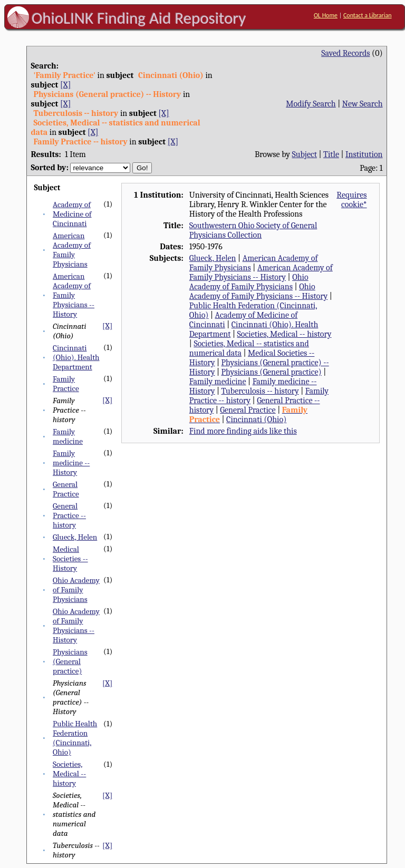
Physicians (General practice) (70, 661)
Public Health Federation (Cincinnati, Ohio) (75, 738)
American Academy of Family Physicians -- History (74, 295)
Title (331, 154)
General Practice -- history (69, 515)
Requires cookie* (351, 200)
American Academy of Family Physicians (72, 250)
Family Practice (66, 384)
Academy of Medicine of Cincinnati (72, 214)
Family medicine (68, 436)
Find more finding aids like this (243, 431)
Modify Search (311, 104)
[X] (65, 85)
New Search (363, 104)
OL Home (326, 15)
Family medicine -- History (71, 463)
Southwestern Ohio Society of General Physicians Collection (253, 230)
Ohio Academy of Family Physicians (76, 590)
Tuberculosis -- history (260, 391)
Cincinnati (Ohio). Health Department (76, 357)
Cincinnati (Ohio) (256, 420)
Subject (305, 154)
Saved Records (345, 53)
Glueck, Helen (75, 537)
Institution (364, 154)
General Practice (66, 489)
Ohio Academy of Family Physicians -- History (76, 626)
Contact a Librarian (368, 15)
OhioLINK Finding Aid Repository (139, 18)
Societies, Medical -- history (69, 774)
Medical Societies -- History (70, 559)
